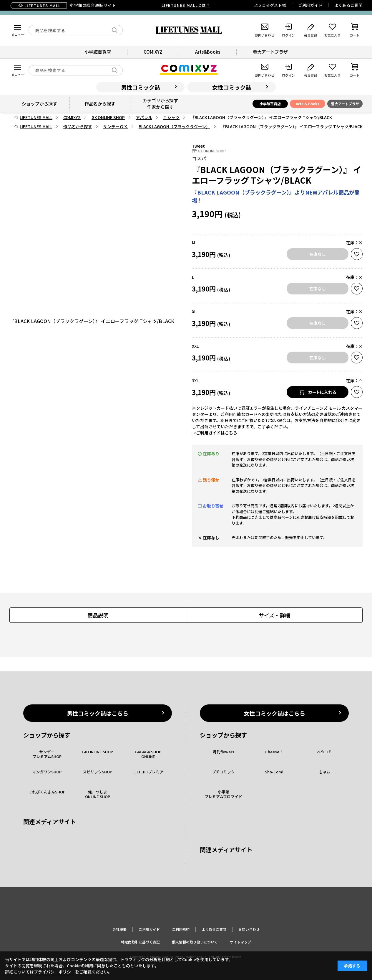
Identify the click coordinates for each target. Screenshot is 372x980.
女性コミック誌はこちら (274, 713)
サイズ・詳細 (274, 615)
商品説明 (98, 615)
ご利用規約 (181, 929)
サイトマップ (240, 942)
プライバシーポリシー (54, 972)
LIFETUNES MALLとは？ (186, 5)
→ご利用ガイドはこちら (215, 433)
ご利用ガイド (310, 5)
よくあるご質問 (348, 5)
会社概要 (119, 929)
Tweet (198, 146)
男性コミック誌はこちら (98, 713)
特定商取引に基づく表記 (140, 942)
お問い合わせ (249, 929)
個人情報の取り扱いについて (195, 942)
